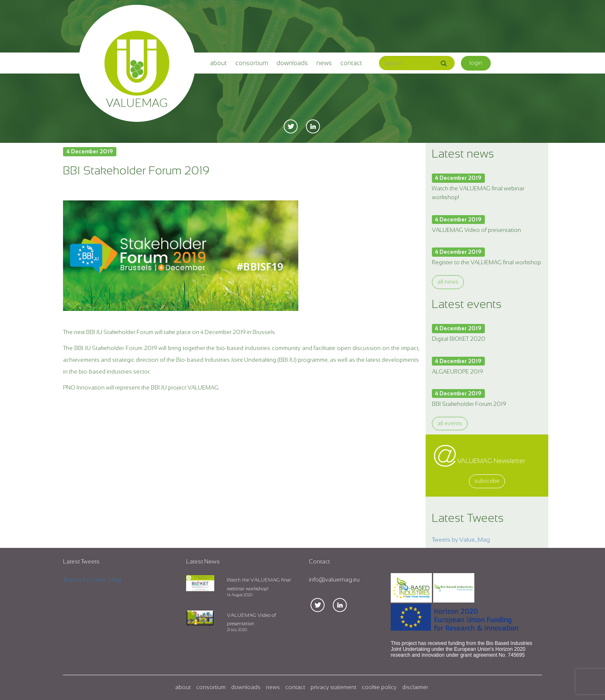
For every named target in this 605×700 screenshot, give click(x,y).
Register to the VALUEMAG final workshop (487, 262)
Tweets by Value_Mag (461, 539)
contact (351, 63)
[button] (476, 63)
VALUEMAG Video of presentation (476, 230)
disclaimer (415, 687)
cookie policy (379, 687)
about (218, 63)
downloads (292, 63)
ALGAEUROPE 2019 (457, 372)
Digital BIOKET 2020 (459, 339)
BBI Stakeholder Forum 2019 (469, 404)
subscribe (487, 481)
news (324, 63)
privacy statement (333, 687)
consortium (252, 63)
